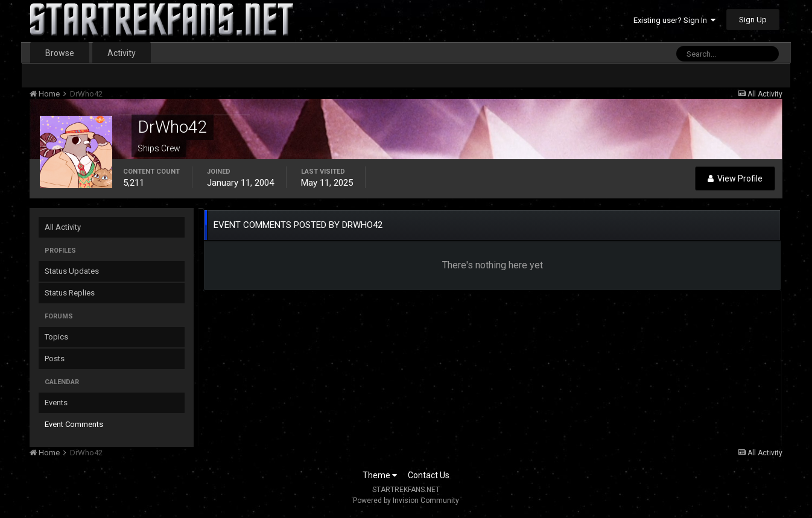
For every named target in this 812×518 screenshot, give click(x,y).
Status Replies (70, 293)
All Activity (63, 227)
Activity (122, 53)
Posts (55, 358)
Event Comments (74, 424)
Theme (380, 475)
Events (56, 403)
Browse (60, 53)
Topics (56, 337)
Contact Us (429, 475)
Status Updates (72, 271)
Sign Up (753, 20)
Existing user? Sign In (674, 20)
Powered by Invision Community (406, 501)
